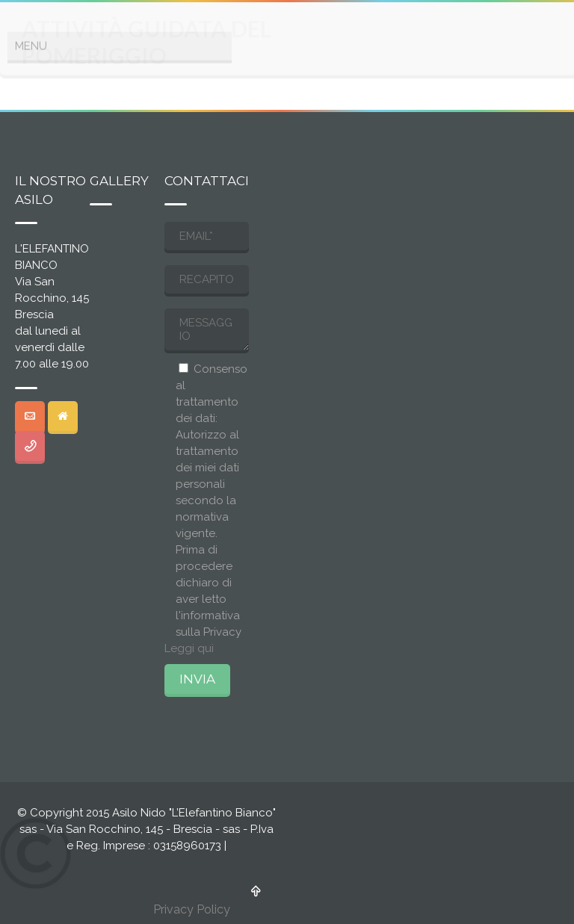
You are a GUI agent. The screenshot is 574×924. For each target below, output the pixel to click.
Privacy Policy (192, 909)
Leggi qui (189, 648)
